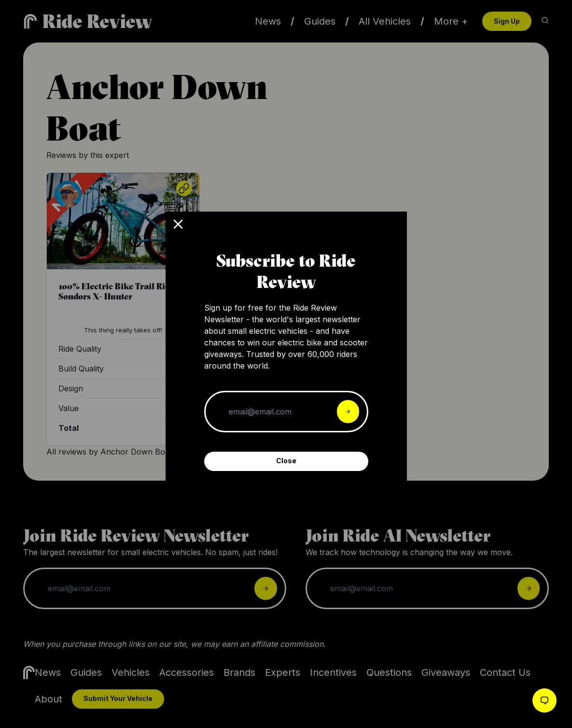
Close (286, 461)
